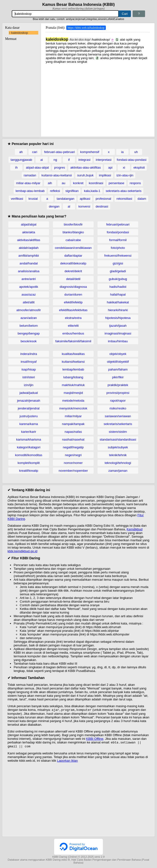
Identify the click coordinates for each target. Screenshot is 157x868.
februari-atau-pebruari (59, 152)
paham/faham (118, 369)
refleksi (55, 191)
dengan (54, 206)
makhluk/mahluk (73, 385)
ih (16, 167)
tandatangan (66, 199)
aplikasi (85, 199)
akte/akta (29, 232)
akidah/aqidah (29, 248)
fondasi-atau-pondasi (132, 160)
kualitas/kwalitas (73, 354)
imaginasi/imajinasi (118, 333)
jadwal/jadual (29, 393)
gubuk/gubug (118, 279)
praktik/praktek (118, 385)
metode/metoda (73, 401)
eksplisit (139, 167)
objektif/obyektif (118, 362)
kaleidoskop (20, 33)
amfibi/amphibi (29, 256)
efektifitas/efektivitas (73, 310)
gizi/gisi (118, 263)
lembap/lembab (73, 369)
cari (35, 152)
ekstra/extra (73, 318)
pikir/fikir (118, 377)
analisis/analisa (29, 271)
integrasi (84, 160)
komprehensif (90, 152)
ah (21, 152)
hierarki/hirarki (118, 310)
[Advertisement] (98, 98)
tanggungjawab (21, 160)
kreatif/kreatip (29, 471)
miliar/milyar (73, 416)
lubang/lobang (73, 377)
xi (124, 167)
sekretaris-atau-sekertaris (124, 191)
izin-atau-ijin (125, 175)
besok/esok (29, 341)
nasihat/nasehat (73, 439)
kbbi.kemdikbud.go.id (22, 551)
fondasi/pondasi (118, 232)
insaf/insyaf (29, 362)
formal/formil (118, 240)
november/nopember (73, 471)
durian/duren (73, 294)
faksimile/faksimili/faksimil (73, 341)
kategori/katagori (29, 447)
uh (136, 152)
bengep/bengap (29, 333)
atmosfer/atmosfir (29, 310)
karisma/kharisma (29, 439)
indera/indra (29, 354)
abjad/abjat (29, 224)
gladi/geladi (118, 271)
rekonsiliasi (124, 199)
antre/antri (29, 279)
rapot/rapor (118, 401)
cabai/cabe (73, 240)
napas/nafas (73, 432)
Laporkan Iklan (67, 762)
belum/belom (29, 326)
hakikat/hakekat (118, 302)
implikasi (105, 175)
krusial (33, 199)
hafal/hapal (118, 294)
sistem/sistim (118, 432)
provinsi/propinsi (118, 393)
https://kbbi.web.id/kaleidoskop (86, 28)
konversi (84, 206)
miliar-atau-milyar (28, 183)
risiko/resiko (118, 408)
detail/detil (73, 279)
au (63, 183)
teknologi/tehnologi (118, 463)
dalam (142, 199)
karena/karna (29, 424)
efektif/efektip (73, 302)
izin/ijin (29, 385)
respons (135, 183)
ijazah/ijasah (118, 326)
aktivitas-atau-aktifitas (85, 167)
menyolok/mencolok (73, 408)
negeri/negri (73, 455)
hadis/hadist (118, 287)
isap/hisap (29, 369)
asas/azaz (29, 294)
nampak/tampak (73, 424)
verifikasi (17, 199)
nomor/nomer (73, 463)
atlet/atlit (29, 302)
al (69, 206)
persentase (117, 183)
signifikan (72, 191)
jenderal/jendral (29, 408)
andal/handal (29, 263)
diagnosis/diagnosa (73, 287)
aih (50, 183)
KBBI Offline (95, 739)
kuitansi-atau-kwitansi (57, 175)
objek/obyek (118, 354)
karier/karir (29, 432)
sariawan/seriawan (118, 416)
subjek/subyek (118, 447)
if (69, 160)
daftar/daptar (73, 256)
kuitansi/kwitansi (73, 362)
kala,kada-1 (92, 191)
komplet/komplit (29, 463)
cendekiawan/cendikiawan (73, 248)
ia (122, 152)
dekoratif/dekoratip (73, 263)
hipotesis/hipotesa (118, 318)
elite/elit (73, 326)
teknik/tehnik (118, 455)
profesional (103, 199)
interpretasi (104, 160)
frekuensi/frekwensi (118, 256)
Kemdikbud (135, 529)
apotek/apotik (29, 287)
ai (42, 160)
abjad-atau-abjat (37, 167)
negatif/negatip (73, 447)
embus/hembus (73, 333)
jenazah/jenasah (29, 401)
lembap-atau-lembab (30, 191)
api (110, 167)
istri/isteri (29, 377)
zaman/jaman (118, 471)
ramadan (30, 175)
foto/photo (118, 248)
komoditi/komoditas (29, 455)
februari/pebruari (118, 224)
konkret (78, 183)
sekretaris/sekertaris (118, 424)
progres (59, 167)
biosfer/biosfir (73, 224)
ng (55, 160)
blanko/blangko (73, 232)
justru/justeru (29, 416)
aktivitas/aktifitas (29, 240)
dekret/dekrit (73, 271)
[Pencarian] (65, 14)
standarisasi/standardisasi (118, 439)
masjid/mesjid (73, 393)
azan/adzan (29, 318)
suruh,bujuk (85, 175)
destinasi (102, 206)
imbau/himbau (118, 341)
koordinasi (96, 183)
